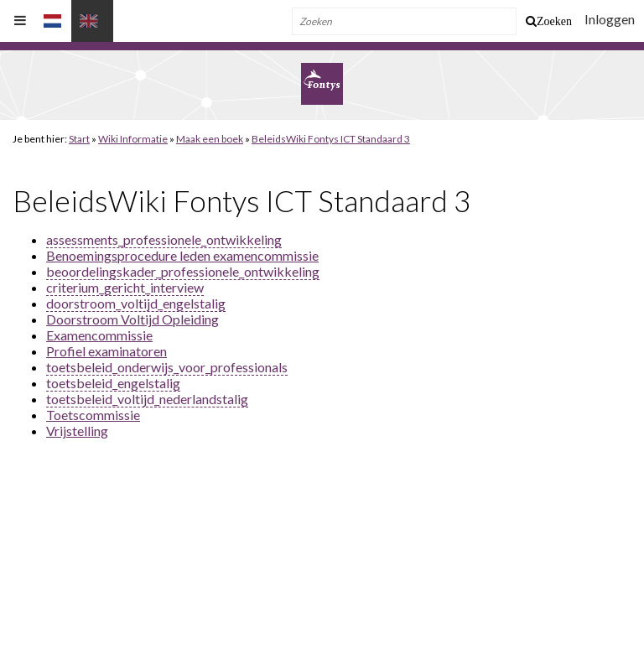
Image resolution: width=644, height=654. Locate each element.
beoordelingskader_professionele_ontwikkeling (183, 271)
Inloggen (610, 19)
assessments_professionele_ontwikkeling (164, 239)
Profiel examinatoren (106, 351)
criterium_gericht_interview (125, 287)
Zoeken (554, 21)
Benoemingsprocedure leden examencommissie (182, 255)
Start (79, 139)
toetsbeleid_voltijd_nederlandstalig (147, 399)
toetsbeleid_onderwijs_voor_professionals (167, 367)
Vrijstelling (77, 431)
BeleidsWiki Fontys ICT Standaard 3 (331, 139)
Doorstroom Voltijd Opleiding (132, 319)
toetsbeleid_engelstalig (113, 383)
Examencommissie (99, 335)
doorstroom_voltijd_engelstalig (136, 303)
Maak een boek (210, 139)
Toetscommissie (93, 415)
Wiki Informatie (133, 139)
